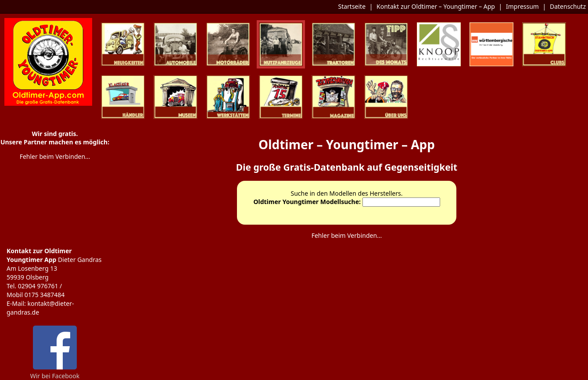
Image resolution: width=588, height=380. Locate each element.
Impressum (522, 6)
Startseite (352, 6)
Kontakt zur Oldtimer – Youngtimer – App (436, 6)
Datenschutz (568, 6)
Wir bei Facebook (55, 373)
